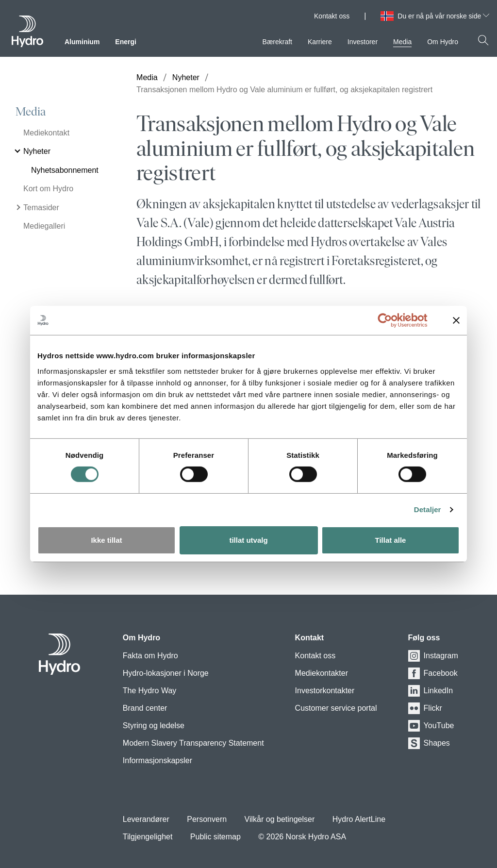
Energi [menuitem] (126, 42)
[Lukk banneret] (456, 320)
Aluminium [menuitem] (82, 42)
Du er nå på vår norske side (443, 16)
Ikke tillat (106, 540)
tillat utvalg (248, 540)
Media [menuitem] (402, 42)
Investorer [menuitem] (363, 42)
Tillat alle (391, 540)
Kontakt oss (332, 16)
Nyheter (186, 77)
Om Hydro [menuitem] (443, 42)
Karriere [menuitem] (320, 42)
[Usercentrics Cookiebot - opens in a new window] (392, 320)
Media (31, 112)
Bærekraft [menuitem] (277, 42)
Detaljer (428, 509)
